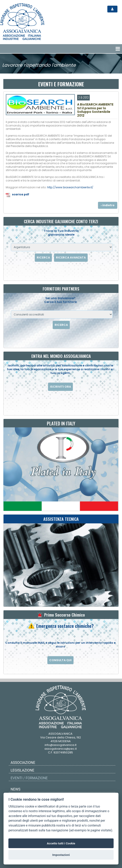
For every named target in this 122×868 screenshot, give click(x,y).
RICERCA (43, 258)
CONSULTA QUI (60, 660)
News (15, 789)
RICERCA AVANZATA (71, 258)
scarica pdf (21, 194)
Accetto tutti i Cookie (61, 843)
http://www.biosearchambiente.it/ (70, 187)
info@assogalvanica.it (61, 745)
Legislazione (22, 770)
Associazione (23, 763)
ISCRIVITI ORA (60, 387)
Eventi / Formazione (29, 778)
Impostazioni (61, 855)
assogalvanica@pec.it (61, 749)
